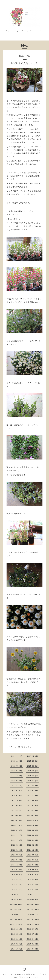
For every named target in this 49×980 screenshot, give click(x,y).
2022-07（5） (17, 835)
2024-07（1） (17, 786)
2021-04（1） (33, 865)
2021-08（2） (33, 855)
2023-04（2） (17, 815)
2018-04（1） (33, 939)
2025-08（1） (33, 766)
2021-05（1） (17, 865)
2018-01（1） (33, 944)
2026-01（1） (17, 756)
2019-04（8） (17, 914)
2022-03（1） (17, 845)
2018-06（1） (17, 939)
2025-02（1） (33, 781)
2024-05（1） (33, 786)
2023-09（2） (33, 801)
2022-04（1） (33, 840)
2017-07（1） (33, 949)
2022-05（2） (17, 840)
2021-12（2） (33, 850)
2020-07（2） (33, 875)
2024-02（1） (33, 791)
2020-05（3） (33, 880)
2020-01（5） (33, 890)
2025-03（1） (17, 781)
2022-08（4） (33, 830)
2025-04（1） (33, 776)
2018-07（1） (33, 934)
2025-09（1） (17, 766)
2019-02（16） (17, 919)
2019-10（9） (17, 900)
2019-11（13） (33, 895)
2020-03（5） (33, 885)
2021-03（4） (17, 870)
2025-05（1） (17, 776)
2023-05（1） (33, 810)
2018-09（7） (33, 929)
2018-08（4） (17, 934)
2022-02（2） (33, 845)
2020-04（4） (17, 885)
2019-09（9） (33, 900)
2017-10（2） (17, 949)
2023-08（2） (17, 806)
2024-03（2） (17, 791)
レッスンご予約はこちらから (19, 747)
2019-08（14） (17, 904)
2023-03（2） (33, 815)
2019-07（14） (34, 904)
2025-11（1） (17, 761)
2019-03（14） (33, 914)
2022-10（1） (33, 825)
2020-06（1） (17, 880)
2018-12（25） (17, 924)
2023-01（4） (17, 820)
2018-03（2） (17, 944)
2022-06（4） (33, 835)
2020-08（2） (17, 875)
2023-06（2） (17, 810)
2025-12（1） (33, 756)
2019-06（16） (17, 909)
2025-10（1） (33, 761)
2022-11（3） (17, 825)
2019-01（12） (34, 919)
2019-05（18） (34, 909)
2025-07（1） (17, 771)
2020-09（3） (33, 870)
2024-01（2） (17, 796)
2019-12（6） (17, 895)
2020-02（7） (17, 890)
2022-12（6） (33, 820)
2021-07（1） (17, 860)
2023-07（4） (33, 806)
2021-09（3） (17, 855)
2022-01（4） (17, 850)
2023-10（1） (17, 801)
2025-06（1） (33, 771)
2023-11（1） (33, 796)
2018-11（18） (34, 924)
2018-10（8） (17, 929)
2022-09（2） (17, 830)
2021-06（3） (33, 860)
